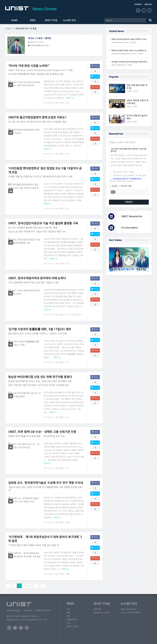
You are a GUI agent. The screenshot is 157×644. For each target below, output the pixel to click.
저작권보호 (28, 611)
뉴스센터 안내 (69, 20)
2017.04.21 (49, 264)
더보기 (69, 98)
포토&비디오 (72, 620)
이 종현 (39, 38)
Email (113, 192)
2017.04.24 (49, 209)
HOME (14, 20)
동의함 (115, 186)
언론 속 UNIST (73, 626)
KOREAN (138, 4)
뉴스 (68, 103)
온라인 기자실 (51, 20)
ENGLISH (148, 4)
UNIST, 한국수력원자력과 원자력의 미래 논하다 (37, 278)
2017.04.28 (49, 103)
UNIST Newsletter (132, 216)
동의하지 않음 (126, 186)
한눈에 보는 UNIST (102, 613)
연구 (68, 616)
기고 (68, 623)
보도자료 (97, 609)
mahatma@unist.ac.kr (40, 45)
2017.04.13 (49, 468)
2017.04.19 (49, 315)
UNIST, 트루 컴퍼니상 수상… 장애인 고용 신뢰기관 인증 (42, 432)
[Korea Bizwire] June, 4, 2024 (124, 42)
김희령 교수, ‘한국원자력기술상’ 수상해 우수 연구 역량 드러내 (46, 483)
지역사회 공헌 (76, 315)
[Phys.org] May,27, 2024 (122, 65)
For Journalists (130, 228)
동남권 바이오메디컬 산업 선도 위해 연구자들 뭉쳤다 (40, 377)
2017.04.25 (49, 154)
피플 (68, 522)
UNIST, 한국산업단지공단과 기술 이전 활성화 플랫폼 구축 (43, 223)
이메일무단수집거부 (44, 611)
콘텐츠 (33, 20)
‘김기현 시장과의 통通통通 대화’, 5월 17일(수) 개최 (40, 329)
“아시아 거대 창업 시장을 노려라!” (29, 66)
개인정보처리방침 (13, 611)
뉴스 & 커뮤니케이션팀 (130, 613)
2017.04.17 (49, 362)
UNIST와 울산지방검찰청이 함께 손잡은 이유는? (37, 117)
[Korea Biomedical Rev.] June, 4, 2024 (127, 54)
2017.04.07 (49, 522)
